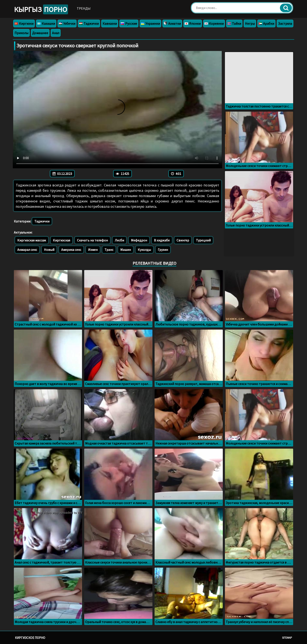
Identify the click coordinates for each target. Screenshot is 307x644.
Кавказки (110, 23)
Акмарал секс (27, 250)
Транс (109, 250)
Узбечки (67, 23)
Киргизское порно (30, 638)
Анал (56, 33)
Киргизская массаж (32, 240)
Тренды (84, 8)
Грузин (163, 250)
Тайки (234, 23)
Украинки (150, 23)
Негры (250, 23)
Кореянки (214, 23)
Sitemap (287, 638)
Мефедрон (139, 240)
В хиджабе (162, 240)
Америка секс (71, 250)
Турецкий (203, 240)
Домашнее (40, 33)
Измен (93, 250)
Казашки (46, 23)
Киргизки (24, 23)
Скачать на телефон (92, 240)
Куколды (144, 250)
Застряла (285, 23)
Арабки (266, 23)
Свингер (183, 240)
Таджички (89, 23)
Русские (129, 23)
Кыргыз (41, 9)
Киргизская (62, 240)
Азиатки (172, 23)
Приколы (21, 33)
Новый (49, 250)
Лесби (119, 240)
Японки (193, 23)
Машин (126, 250)
